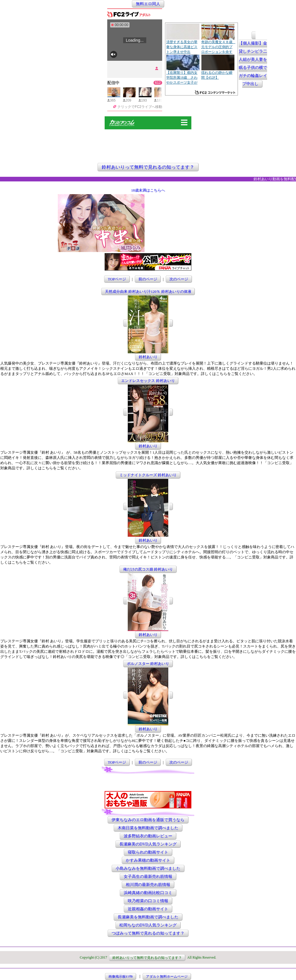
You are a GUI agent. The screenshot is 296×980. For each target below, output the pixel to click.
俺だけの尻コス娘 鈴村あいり (148, 569)
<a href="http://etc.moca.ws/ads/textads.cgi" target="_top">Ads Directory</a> (192, 243)
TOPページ (117, 279)
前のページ (148, 279)
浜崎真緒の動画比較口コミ (148, 893)
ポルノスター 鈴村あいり (148, 664)
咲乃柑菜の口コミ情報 (148, 901)
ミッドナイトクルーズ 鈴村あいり (148, 475)
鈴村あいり (148, 357)
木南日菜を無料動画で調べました (148, 828)
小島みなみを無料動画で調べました (148, 868)
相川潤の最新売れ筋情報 (148, 885)
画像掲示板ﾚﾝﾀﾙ (121, 976)
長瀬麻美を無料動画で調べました (148, 917)
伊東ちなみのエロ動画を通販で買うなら (148, 820)
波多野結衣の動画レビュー (148, 836)
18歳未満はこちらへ (148, 190)
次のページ (179, 279)
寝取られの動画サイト (148, 852)
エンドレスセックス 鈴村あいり (148, 381)
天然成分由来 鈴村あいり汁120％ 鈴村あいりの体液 (148, 292)
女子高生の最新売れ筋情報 (148, 877)
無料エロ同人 (148, 4)
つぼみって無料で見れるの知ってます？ (148, 933)
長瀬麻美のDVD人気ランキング (148, 844)
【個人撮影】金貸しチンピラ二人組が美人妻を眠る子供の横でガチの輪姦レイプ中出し (253, 64)
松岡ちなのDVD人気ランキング (148, 925)
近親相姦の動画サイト (148, 909)
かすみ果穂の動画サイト (148, 860)
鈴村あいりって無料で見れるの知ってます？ (148, 167)
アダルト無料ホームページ (167, 976)
